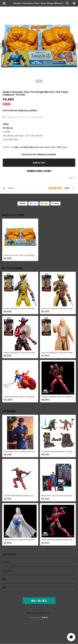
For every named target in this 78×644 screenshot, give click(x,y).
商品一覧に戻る (39, 601)
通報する (72, 178)
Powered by (39, 618)
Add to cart (39, 163)
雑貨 (4, 579)
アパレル (6, 562)
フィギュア (7, 571)
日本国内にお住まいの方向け (39, 171)
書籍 (4, 587)
